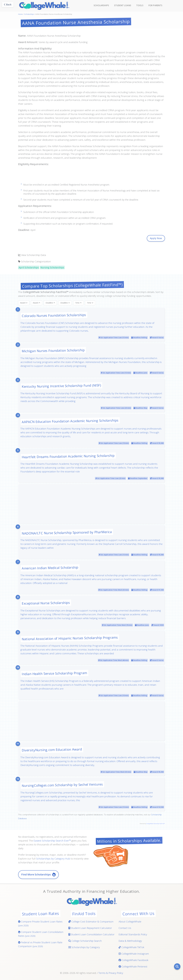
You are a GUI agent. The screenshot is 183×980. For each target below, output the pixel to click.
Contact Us (125, 928)
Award (24, 303)
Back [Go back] (8, 4)
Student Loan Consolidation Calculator (91, 934)
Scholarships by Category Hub (53, 859)
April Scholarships (29, 267)
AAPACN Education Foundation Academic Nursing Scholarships (70, 421)
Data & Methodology (130, 941)
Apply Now (156, 238)
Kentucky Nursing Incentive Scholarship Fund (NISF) (61, 386)
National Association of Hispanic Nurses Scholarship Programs (70, 638)
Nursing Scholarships (52, 267)
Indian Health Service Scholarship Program (54, 673)
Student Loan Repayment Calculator (90, 928)
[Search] (177, 967)
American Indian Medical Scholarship (50, 568)
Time (78, 303)
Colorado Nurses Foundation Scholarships (54, 315)
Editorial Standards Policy (133, 934)
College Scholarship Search (85, 941)
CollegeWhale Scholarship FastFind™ (155, 824)
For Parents (155, 5)
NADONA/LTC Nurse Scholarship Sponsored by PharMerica (67, 533)
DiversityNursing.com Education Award (52, 750)
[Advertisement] (92, 176)
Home (20, 14)
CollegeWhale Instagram (134, 954)
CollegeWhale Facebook (133, 960)
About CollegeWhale (130, 922)
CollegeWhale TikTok (131, 947)
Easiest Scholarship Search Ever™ (52, 841)
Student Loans (123, 5)
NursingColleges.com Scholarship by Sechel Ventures (62, 785)
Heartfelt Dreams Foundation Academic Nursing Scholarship (68, 456)
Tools (140, 5)
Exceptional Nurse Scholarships (46, 603)
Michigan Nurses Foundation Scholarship (53, 351)
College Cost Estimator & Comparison (91, 922)
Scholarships (101, 5)
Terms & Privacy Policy (111, 973)
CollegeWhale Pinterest (133, 967)
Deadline (50, 303)
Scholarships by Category (84, 947)
